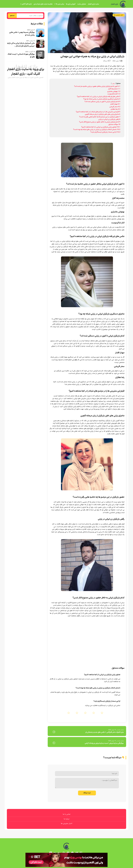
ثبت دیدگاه (87, 793)
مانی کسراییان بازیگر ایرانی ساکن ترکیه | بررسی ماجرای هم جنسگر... (21, 45)
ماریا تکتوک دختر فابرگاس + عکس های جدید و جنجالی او (105, 732)
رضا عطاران (120, 377)
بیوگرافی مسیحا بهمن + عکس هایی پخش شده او (22, 34)
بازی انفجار (114, 4)
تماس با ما (67, 814)
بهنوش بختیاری (118, 212)
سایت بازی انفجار (93, 4)
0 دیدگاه (107, 61)
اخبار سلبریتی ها (119, 15)
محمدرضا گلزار (118, 198)
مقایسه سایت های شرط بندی (43, 4)
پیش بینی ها (60, 4)
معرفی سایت (82, 4)
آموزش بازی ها (71, 4)
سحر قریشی (119, 366)
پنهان (113, 83)
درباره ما (67, 819)
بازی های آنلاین (27, 4)
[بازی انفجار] (123, 4)
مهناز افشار (120, 353)
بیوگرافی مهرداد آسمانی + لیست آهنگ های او (21, 56)
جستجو (12, 16)
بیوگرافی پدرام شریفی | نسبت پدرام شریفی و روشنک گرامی (104, 743)
